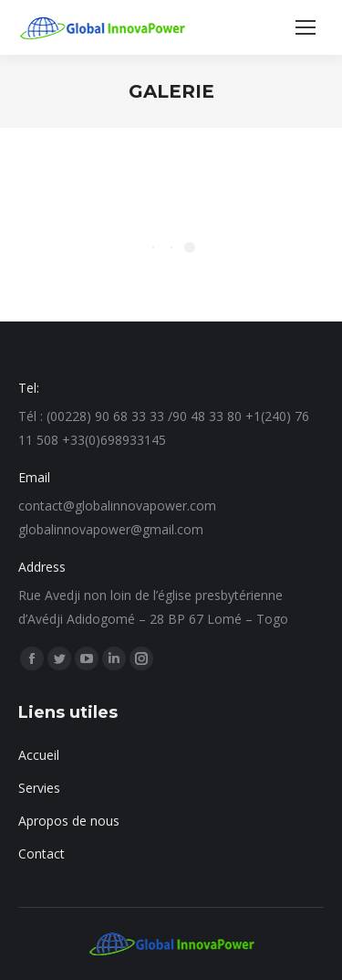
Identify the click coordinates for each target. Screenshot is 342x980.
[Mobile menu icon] (306, 27)
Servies (39, 788)
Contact (41, 854)
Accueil (39, 755)
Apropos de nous (69, 821)
